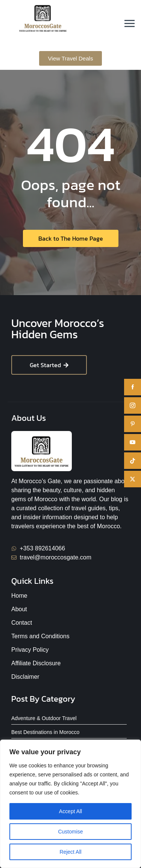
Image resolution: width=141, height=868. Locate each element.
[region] (70, 804)
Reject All (70, 852)
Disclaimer (25, 677)
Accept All (70, 811)
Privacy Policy (30, 650)
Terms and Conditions (40, 636)
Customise (70, 832)
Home (19, 596)
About (19, 609)
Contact (22, 623)
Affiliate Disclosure (36, 663)
